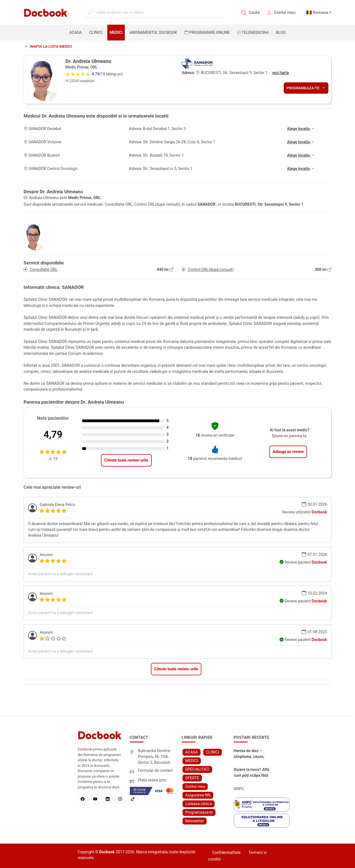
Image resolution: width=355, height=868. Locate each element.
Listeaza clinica (199, 804)
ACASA (77, 32)
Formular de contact (156, 770)
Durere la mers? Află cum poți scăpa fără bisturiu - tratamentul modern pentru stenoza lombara (252, 773)
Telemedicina (253, 32)
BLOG (281, 32)
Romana (321, 12)
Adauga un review (288, 452)
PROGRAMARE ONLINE (207, 32)
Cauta (254, 12)
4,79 (53, 435)
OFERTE (192, 778)
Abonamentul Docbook (154, 32)
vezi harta (281, 73)
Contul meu (285, 12)
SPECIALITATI (197, 769)
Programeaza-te (305, 88)
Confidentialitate (226, 852)
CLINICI (96, 32)
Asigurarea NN (198, 795)
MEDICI (116, 32)
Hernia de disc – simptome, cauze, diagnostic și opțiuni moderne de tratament (251, 754)
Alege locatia (301, 129)
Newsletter (195, 821)
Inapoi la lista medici (49, 46)
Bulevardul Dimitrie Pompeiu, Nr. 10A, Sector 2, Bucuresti (154, 757)
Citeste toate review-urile (126, 460)
